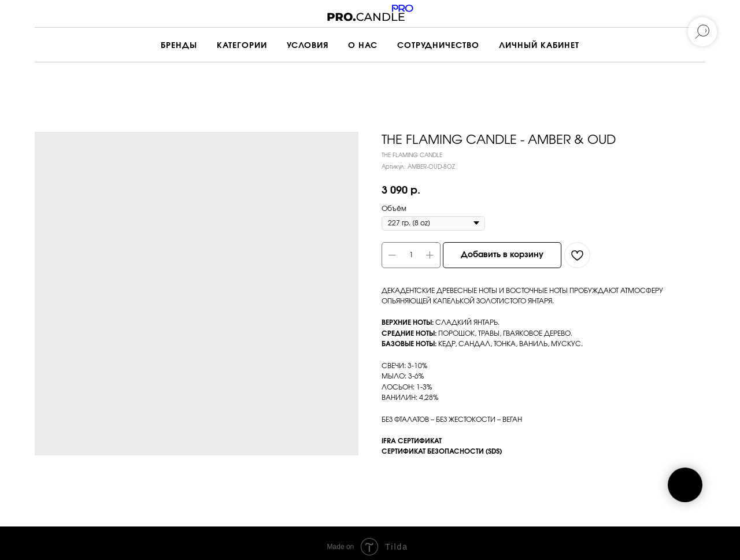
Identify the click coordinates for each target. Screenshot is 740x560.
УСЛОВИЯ (308, 46)
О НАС (363, 46)
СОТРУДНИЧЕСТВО (438, 46)
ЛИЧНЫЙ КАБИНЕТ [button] (539, 46)
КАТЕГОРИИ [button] (242, 46)
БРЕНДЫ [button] (179, 46)
